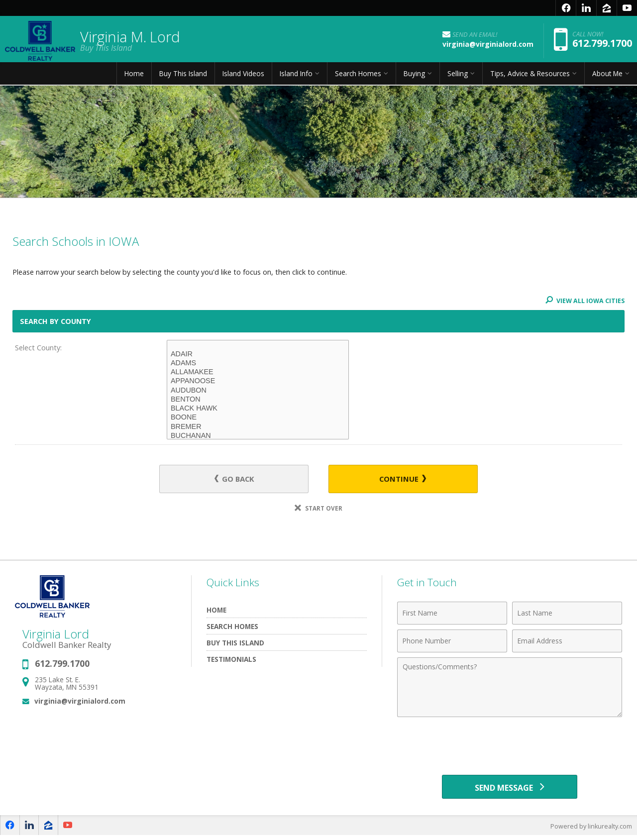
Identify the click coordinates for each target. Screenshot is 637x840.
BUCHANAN (258, 436)
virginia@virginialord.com (80, 702)
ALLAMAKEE (258, 372)
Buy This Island (183, 77)
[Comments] (510, 688)
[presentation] (510, 747)
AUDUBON (258, 391)
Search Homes (358, 77)
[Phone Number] (452, 642)
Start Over (318, 509)
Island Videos (243, 77)
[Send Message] (509, 789)
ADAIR (258, 354)
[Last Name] (567, 614)
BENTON (258, 400)
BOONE (258, 418)
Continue (399, 479)
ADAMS (258, 363)
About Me (607, 77)
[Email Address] (567, 642)
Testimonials (231, 660)
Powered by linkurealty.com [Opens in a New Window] (590, 830)
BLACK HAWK (258, 409)
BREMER (258, 427)
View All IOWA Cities (584, 301)
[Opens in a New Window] (566, 8)
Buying (414, 77)
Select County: (38, 348)
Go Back (239, 479)
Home (134, 77)
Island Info (296, 77)
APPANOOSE (258, 381)
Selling (458, 77)
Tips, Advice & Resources (530, 77)
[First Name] (452, 614)
